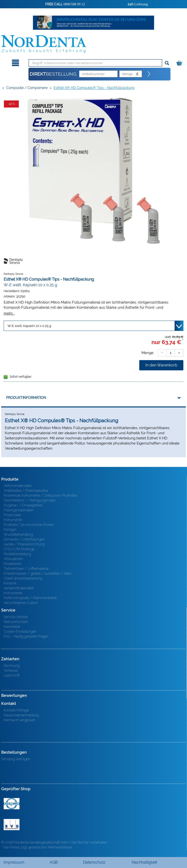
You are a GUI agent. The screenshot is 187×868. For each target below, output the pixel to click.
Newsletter (12, 627)
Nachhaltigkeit (144, 862)
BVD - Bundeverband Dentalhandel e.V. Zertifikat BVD (12, 825)
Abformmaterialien (18, 486)
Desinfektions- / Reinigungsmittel (29, 500)
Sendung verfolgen (16, 759)
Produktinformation (26, 398)
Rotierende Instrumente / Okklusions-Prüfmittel (40, 495)
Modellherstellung (17, 554)
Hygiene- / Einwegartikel (23, 505)
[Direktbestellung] (149, 74)
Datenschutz (94, 862)
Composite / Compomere (27, 88)
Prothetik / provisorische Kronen (29, 525)
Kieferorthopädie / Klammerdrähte (30, 598)
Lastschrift (12, 675)
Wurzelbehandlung (18, 534)
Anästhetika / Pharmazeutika (26, 491)
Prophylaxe (12, 515)
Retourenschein (16, 622)
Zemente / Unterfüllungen (24, 539)
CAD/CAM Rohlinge (19, 549)
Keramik (10, 583)
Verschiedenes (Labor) (21, 603)
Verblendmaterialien (19, 588)
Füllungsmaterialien (19, 510)
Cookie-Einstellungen (20, 631)
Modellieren (13, 564)
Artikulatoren (13, 559)
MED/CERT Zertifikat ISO (12, 804)
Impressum (14, 862)
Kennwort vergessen (20, 720)
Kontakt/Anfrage (16, 710)
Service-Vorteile (16, 617)
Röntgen (10, 530)
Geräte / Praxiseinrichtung (24, 544)
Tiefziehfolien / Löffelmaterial (26, 569)
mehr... (9, 313)
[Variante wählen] (93, 326)
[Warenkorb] (180, 62)
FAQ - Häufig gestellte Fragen (26, 636)
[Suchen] (167, 63)
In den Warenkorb (161, 365)
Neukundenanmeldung (21, 715)
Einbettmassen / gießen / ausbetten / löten (37, 573)
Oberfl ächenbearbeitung (23, 578)
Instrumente (13, 520)
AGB (54, 862)
